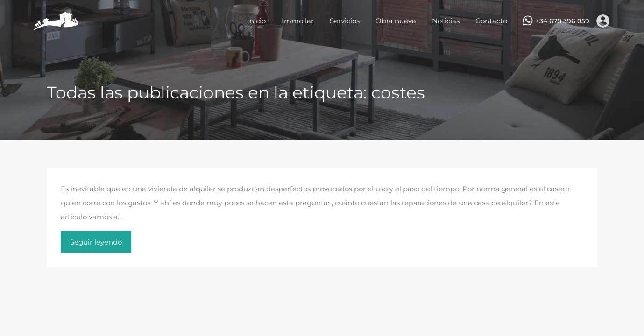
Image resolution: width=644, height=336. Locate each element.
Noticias (446, 21)
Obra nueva (396, 21)
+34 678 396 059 (563, 21)
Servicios (345, 21)
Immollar (298, 21)
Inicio (256, 21)
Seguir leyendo (96, 242)
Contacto (491, 21)
